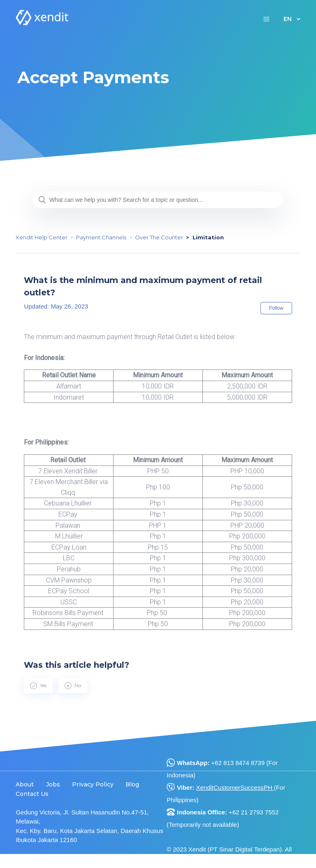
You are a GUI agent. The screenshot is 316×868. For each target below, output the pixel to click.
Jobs (53, 784)
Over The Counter (159, 237)
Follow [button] (276, 308)
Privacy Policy (93, 784)
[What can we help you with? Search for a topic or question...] (158, 200)
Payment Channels (101, 237)
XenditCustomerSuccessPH (235, 787)
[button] (266, 19)
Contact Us (32, 794)
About (25, 784)
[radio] (38, 686)
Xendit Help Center (42, 237)
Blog (132, 784)
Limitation (208, 237)
